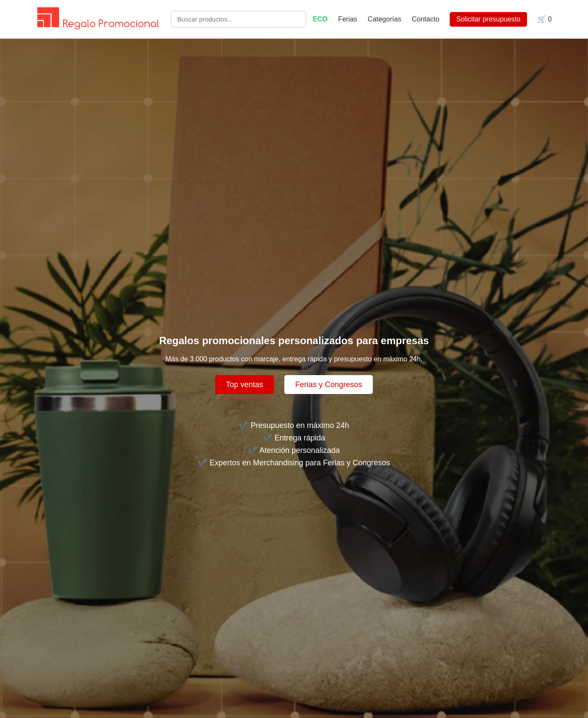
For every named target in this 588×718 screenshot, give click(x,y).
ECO (320, 19)
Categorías (384, 19)
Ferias (349, 19)
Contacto (426, 19)
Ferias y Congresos (329, 385)
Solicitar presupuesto (488, 19)
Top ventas (245, 385)
